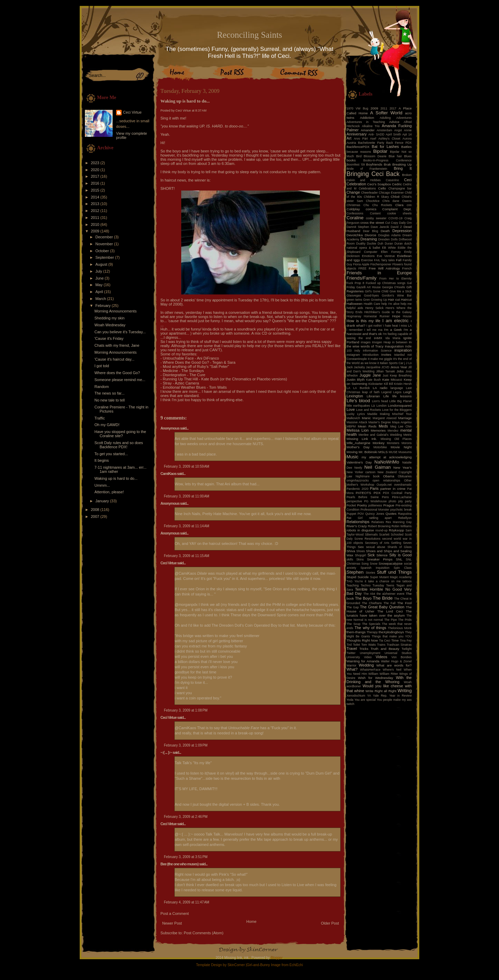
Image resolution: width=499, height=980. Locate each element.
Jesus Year (399, 367)
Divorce (370, 235)
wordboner (354, 686)
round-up (381, 530)
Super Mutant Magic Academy (391, 577)
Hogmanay (354, 316)
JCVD (386, 367)
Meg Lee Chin (401, 426)
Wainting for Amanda (363, 661)
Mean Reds (367, 426)
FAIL (377, 260)
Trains (381, 645)
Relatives (378, 522)
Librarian (373, 396)
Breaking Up (402, 164)
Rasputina (405, 514)
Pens (385, 497)
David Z (396, 227)
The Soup (353, 624)
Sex (361, 547)
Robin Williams (402, 526)
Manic (366, 418)
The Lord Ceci (390, 611)
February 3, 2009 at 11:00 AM (187, 496)
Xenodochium (356, 696)
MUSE (393, 452)
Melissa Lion (358, 430)
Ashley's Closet (389, 139)
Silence (382, 555)
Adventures (404, 118)
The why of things (370, 628)
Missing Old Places (396, 439)
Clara (400, 205)
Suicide (363, 577)
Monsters (393, 443)
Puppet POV (355, 514)
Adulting (385, 118)
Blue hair (395, 156)
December (105, 237)
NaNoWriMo (387, 462)
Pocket (351, 505)
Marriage (405, 418)
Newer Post (172, 923)
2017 (96, 176)
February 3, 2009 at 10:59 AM (187, 466)
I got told (102, 366)
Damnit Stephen (358, 227)
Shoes (361, 551)
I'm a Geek (393, 330)
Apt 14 (407, 134)
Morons (407, 443)
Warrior (352, 665)
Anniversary (357, 134)
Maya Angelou (402, 422)
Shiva (351, 551)
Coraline (355, 218)
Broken (407, 175)
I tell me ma (373, 330)
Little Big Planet (401, 401)
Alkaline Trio (371, 126)
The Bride (383, 598)
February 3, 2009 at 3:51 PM (186, 857)
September (105, 257)
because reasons (359, 152)
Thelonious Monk (400, 628)
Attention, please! (109, 492)
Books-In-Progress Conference (387, 160)
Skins (360, 559)
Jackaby (359, 367)
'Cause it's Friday (109, 338)
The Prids (405, 620)
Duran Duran (394, 244)
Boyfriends (374, 164)
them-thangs (356, 632)
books (351, 160)
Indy (357, 351)
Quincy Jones (375, 514)
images (366, 342)
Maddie (372, 414)
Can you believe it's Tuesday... (120, 332)
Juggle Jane (370, 375)
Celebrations (367, 188)
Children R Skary (376, 197)
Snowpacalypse (391, 563)
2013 (96, 204)
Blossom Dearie (375, 156)
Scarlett (384, 535)
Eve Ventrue (386, 256)
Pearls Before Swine (363, 497)
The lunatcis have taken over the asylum (379, 613)
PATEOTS (364, 493)
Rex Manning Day (399, 522)
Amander (368, 130)
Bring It (403, 168)
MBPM (351, 426)
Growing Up (379, 300)
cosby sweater (376, 218)
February (103, 306)
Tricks (364, 649)
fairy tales (388, 260)
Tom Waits (369, 645)
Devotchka (355, 235)
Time (395, 640)
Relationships (358, 522)
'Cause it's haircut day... (114, 359)
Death (385, 231)
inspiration (403, 350)
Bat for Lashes (385, 147)
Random (102, 387)
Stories (370, 573)
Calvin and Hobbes (364, 180)
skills (350, 559)
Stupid (351, 577)
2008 (96, 510)
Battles (406, 147)
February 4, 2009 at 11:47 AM (187, 902)
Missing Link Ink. (362, 439)
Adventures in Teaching (366, 122)
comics (371, 209)
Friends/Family (361, 278)
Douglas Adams (390, 235)
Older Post (330, 923)
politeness (375, 505)
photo (392, 501)
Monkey (379, 443)
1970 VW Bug (357, 108)
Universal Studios (398, 653)
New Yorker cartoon (361, 472)
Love (351, 409)
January (103, 501)
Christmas (353, 205)
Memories (378, 430)
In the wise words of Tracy (379, 344)
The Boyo (364, 598)
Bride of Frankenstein (367, 169)
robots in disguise (360, 530)
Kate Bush (374, 380)
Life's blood (358, 401)
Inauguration (394, 346)
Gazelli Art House (369, 287)
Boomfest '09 (356, 165)
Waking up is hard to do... (116, 478)
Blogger (277, 958)
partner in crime (393, 489)
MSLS (383, 452)
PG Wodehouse (375, 501)
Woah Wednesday (110, 325)
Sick (371, 555)
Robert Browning (379, 526)
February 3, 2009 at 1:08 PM (186, 710)
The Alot (369, 594)
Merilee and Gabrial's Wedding (380, 435)
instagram (353, 355)
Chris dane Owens (397, 201)
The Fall (389, 603)
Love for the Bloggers (397, 410)
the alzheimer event (391, 594)
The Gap (353, 607)
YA (369, 696)
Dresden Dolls (388, 239)
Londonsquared (400, 405)
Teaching (353, 585)
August (102, 264)
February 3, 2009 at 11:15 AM (187, 556)
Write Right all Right (381, 691)
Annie (408, 130)
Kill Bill (388, 384)
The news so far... (109, 393)
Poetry (362, 505)
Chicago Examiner (391, 193)
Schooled (397, 535)
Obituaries (405, 476)
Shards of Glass (400, 547)
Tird (349, 645)
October (103, 251)
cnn (409, 205)
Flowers (398, 264)
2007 (96, 517)
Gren (367, 300)
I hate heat (391, 326)
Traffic (99, 418)
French (407, 268)
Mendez (393, 431)
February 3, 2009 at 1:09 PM (186, 745)
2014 (96, 197)
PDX (377, 493)
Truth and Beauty (385, 649)
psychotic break (401, 510)
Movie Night (401, 447)
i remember (355, 330)
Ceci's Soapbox (379, 184)
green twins (354, 300)
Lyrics (361, 414)
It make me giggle (380, 359)
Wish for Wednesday (375, 678)
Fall (399, 260)
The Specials (371, 624)
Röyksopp (396, 530)
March (101, 299)
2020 (96, 170)
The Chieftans (372, 603)
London (381, 406)
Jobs (400, 371)
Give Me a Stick (401, 291)
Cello (382, 188)
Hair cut (394, 299)
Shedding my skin (109, 318)
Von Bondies (402, 657)
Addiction (367, 118)
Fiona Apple (361, 264)
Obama (388, 476)
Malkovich (353, 418)
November (105, 244)
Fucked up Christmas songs (386, 283)
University (353, 657)
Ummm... (102, 485)
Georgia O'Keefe (393, 287)
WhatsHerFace (370, 670)
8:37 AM (201, 111)
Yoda (350, 700)
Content (375, 213)
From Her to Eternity (396, 279)
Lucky (351, 414)
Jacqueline (373, 367)
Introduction (371, 355)
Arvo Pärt (361, 139)
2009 (96, 231)
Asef (373, 139)
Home (251, 921)
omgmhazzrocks (358, 480)
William (373, 674)
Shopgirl (360, 555)
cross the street (372, 223)
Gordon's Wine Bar (397, 295)
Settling (396, 543)
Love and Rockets (369, 410)
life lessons (402, 396)
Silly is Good (400, 555)
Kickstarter (376, 384)
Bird (359, 156)
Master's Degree (380, 422)
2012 (96, 211)
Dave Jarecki (380, 227)
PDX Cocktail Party (397, 493)
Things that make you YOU (392, 636)
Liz (373, 406)
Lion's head (380, 401)
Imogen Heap (381, 342)
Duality (361, 244)
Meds (383, 426)
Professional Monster (375, 510)
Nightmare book (368, 476)
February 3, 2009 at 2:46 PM (186, 817)
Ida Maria (393, 338)
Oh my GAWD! (107, 425)
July (99, 271)
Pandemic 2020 (357, 489)
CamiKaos (168, 474)
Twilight (407, 649)
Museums (405, 452)
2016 (96, 183)
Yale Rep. (380, 696)
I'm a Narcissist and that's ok (379, 332)
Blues (408, 156)
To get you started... (111, 454)
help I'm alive (390, 304)
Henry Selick (374, 308)
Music (352, 457)
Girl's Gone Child (377, 291)
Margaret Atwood (384, 418)
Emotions (369, 256)
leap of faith (371, 392)
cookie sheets (400, 213)
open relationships (386, 480)
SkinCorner (236, 965)
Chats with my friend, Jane (117, 345)
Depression (402, 231)
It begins (102, 460)
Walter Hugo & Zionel (396, 661)
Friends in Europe (379, 273)
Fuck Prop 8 (355, 283)
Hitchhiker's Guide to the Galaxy (388, 312)
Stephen (355, 572)
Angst (398, 130)
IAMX (378, 338)
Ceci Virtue (132, 112)
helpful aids (355, 308)
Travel (352, 648)
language (397, 388)
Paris (374, 488)
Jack (350, 367)
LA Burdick (361, 388)
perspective (354, 501)
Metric (408, 435)
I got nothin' (374, 326)
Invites (386, 355)
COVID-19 (396, 218)
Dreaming (369, 239)
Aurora (407, 139)
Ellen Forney (391, 252)
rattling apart (380, 518)
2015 (96, 190)
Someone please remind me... (120, 380)
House (407, 316)
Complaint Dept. (397, 209)
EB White (389, 248)
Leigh (408, 392)
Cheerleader (369, 193)
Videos (381, 657)
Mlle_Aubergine (358, 443)
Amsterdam (384, 130)
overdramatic (403, 485)
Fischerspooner (381, 264)
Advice (394, 122)
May (99, 285)
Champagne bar (400, 188)
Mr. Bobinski (368, 452)
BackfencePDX (358, 147)
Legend (386, 392)
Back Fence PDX (399, 143)
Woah (408, 682)
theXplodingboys (391, 632)
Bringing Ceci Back (373, 174)
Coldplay (353, 209)
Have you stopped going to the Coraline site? (120, 434)
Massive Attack (357, 422)
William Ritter (389, 674)
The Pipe (391, 620)
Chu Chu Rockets (378, 205)
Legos (397, 392)
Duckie (372, 244)
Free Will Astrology (384, 268)
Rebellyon (405, 518)
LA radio (380, 388)
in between (400, 342)
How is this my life (364, 321)
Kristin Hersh (403, 384)
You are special (365, 700)
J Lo (409, 363)
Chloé (395, 197)
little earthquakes (358, 406)
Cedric (397, 184)
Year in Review (400, 696)
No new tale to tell (109, 400)
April (100, 292)
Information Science (377, 351)
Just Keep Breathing (397, 376)
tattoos (407, 581)
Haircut (406, 299)
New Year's (402, 467)
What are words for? (394, 665)
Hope (396, 316)
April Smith (393, 134)
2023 (96, 163)
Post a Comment (175, 913)
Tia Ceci (385, 641)
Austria (351, 143)
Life (386, 396)
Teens (390, 585)
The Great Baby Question (382, 607)
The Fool (404, 603)
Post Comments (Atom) (203, 933)
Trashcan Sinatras (399, 645)
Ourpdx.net (384, 485)
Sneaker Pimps (380, 559)
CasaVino (392, 180)
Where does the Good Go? (117, 373)
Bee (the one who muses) (180, 864)
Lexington (355, 396)
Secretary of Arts (377, 543)
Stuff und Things (394, 572)
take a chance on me (384, 581)
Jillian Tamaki (385, 371)
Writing (405, 691)
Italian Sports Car (392, 363)
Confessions (355, 213)
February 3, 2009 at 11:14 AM (187, 526)
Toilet (356, 645)
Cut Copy (392, 223)
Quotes (391, 514)
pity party (405, 501)
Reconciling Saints (249, 35)
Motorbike (380, 447)
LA (348, 388)
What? (352, 669)
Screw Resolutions (367, 539)
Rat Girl (354, 518)
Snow (374, 564)
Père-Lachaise (402, 497)
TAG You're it (356, 581)
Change (353, 192)
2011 (96, 218)
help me (406, 304)
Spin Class (403, 568)
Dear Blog (370, 231)
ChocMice (373, 201)
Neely (358, 468)
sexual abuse (376, 547)
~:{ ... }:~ (166, 752)
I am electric (395, 321)
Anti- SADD (376, 134)
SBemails (371, 535)
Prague (389, 505)
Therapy (372, 632)
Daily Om (405, 223)
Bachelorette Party (371, 143)
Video (368, 657)
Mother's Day (358, 447)
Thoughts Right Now (362, 640)
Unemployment (370, 653)
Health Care (372, 304)
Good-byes (371, 295)
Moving (352, 452)
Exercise (367, 260)
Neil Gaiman (377, 467)
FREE (362, 268)
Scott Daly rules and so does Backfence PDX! (119, 445)
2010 (96, 224)
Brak (387, 164)
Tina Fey (406, 641)
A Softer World (386, 113)
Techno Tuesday (372, 585)
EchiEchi (296, 965)
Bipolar (380, 151)
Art (349, 138)
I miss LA (405, 326)
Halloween (354, 304)
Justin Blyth (356, 379)
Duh (380, 244)
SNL (399, 559)
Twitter (351, 653)
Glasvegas (354, 295)
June (100, 278)
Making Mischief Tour (396, 414)
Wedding (366, 665)
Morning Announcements (115, 311)
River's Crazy (357, 526)
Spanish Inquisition (375, 568)
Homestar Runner (377, 316)
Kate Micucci (392, 379)
